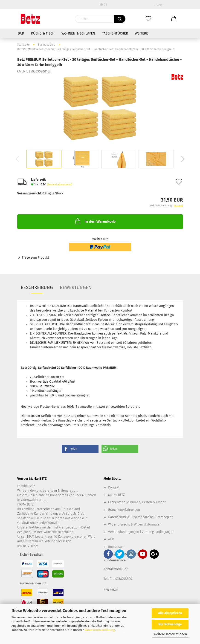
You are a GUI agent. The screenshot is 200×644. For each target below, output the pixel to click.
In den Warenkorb (95, 221)
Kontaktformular (116, 569)
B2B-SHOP (111, 590)
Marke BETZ (116, 495)
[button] (80, 449)
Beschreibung (37, 287)
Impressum (116, 547)
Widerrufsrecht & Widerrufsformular (134, 524)
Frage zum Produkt (35, 258)
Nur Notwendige (170, 624)
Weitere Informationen (170, 634)
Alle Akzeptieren (170, 613)
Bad (21, 33)
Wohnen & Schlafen (78, 33)
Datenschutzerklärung (100, 630)
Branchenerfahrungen (124, 510)
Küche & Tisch (43, 33)
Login (159, 5)
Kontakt (114, 487)
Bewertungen (76, 287)
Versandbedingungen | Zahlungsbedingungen (141, 532)
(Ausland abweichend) (60, 184)
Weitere (141, 33)
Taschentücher (115, 33)
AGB (111, 539)
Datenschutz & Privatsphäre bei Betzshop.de (141, 517)
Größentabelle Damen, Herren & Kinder (137, 502)
